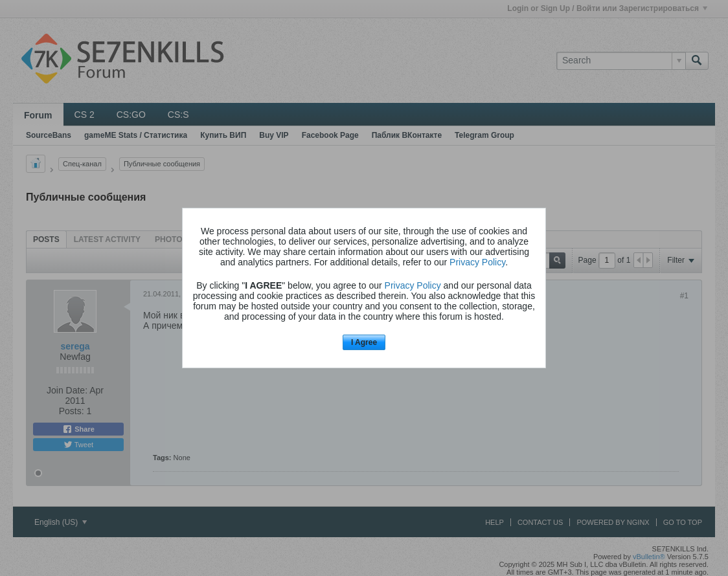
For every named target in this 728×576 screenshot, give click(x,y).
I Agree (364, 342)
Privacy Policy (477, 262)
